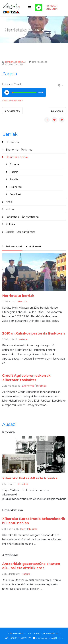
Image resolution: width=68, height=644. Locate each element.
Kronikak (23, 484)
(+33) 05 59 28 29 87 (20, 638)
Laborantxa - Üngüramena (22, 217)
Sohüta (14, 179)
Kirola (9, 202)
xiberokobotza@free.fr (50, 638)
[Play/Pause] (39, 8)
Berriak (23, 301)
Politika (10, 224)
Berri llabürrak (29, 529)
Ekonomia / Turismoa (34, 386)
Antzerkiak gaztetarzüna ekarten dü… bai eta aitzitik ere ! (31, 566)
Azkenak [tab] (35, 246)
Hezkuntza (12, 142)
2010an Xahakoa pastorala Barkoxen (33, 333)
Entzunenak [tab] (14, 246)
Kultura (10, 209)
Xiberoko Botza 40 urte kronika (30, 478)
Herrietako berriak (16, 62)
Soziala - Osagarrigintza (20, 232)
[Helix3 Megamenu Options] (30, 8)
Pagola (14, 172)
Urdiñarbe (15, 187)
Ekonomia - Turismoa (19, 150)
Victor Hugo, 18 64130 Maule (44, 633)
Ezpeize (14, 164)
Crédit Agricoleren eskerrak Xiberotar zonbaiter (26, 378)
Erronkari (15, 194)
